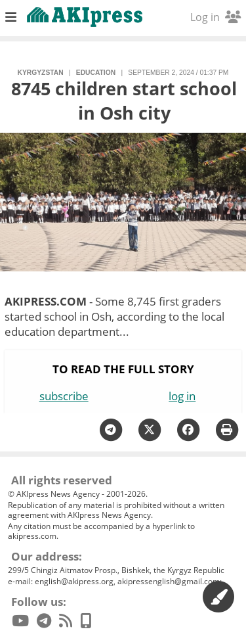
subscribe (64, 396)
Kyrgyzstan (41, 73)
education (96, 73)
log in (182, 396)
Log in (215, 17)
